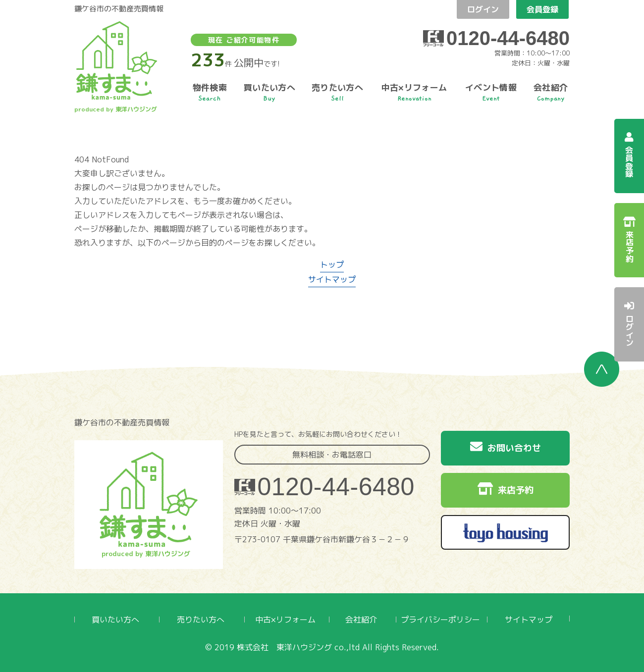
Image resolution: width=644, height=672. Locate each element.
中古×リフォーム (285, 620)
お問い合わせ (506, 447)
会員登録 (542, 9)
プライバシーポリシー (440, 620)
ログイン (483, 9)
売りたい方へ (201, 620)
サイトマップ (332, 279)
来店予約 (506, 489)
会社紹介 (361, 620)
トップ (332, 264)
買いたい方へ (115, 620)
